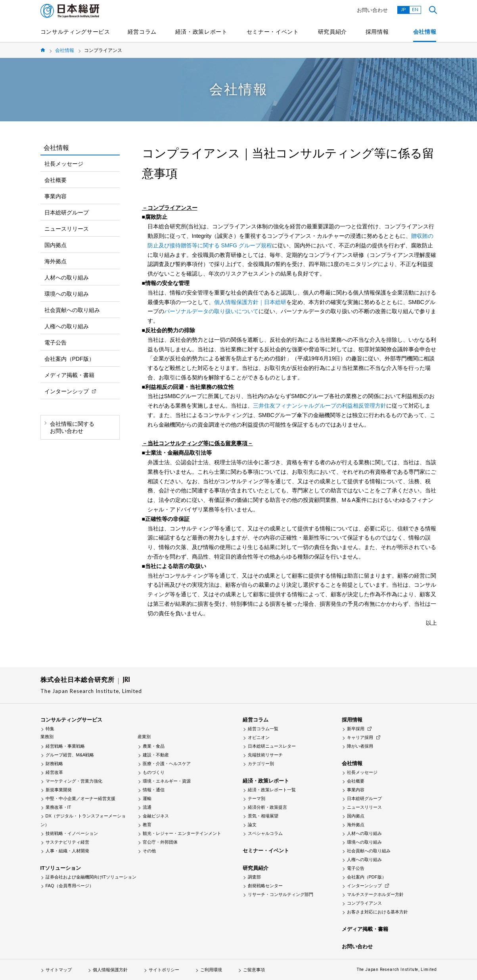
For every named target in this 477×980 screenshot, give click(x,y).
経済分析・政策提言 (267, 807)
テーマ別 (257, 798)
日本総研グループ (67, 212)
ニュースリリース (67, 229)
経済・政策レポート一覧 (272, 790)
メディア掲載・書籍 (69, 375)
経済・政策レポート (201, 32)
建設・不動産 (156, 755)
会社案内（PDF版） (69, 359)
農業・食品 (154, 746)
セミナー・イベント (273, 32)
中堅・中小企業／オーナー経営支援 (80, 798)
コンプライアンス (364, 903)
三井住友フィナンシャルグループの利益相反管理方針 (320, 406)
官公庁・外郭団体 (160, 842)
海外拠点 (56, 261)
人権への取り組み (67, 326)
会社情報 (425, 32)
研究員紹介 (333, 32)
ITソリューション (61, 868)
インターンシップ (67, 391)
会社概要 (56, 180)
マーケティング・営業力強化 (74, 781)
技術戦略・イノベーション (72, 833)
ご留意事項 (254, 970)
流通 (147, 807)
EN (415, 9)
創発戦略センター (265, 886)
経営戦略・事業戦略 (65, 746)
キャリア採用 (360, 737)
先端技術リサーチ (265, 755)
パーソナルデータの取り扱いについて (211, 311)
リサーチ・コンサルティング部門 (281, 894)
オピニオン (259, 737)
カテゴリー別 (261, 764)
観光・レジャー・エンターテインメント (182, 833)
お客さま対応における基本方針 (377, 912)
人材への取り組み (67, 278)
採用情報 (377, 32)
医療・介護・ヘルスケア (167, 764)
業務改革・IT (58, 807)
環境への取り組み (67, 294)
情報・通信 (154, 790)
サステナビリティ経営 (67, 842)
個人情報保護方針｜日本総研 (250, 302)
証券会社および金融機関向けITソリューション (91, 877)
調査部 (254, 877)
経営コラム (142, 32)
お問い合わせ (372, 10)
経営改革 (54, 772)
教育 (147, 825)
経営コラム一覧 (263, 729)
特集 (50, 729)
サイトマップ (59, 970)
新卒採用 (356, 729)
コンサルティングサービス (75, 32)
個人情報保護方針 (110, 970)
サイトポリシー (164, 970)
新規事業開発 (59, 790)
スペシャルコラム (265, 833)
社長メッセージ (64, 164)
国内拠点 (56, 245)
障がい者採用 (360, 746)
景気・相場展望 (263, 816)
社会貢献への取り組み (72, 310)
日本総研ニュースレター (272, 746)
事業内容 (56, 196)
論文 (252, 825)
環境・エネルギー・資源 (167, 781)
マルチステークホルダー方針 (375, 894)
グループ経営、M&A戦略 (70, 755)
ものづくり (154, 772)
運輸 (147, 798)
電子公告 (56, 343)
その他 (149, 851)
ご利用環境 (211, 970)
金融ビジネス (156, 816)
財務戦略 (54, 764)
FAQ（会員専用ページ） (70, 886)
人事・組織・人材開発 (67, 851)
